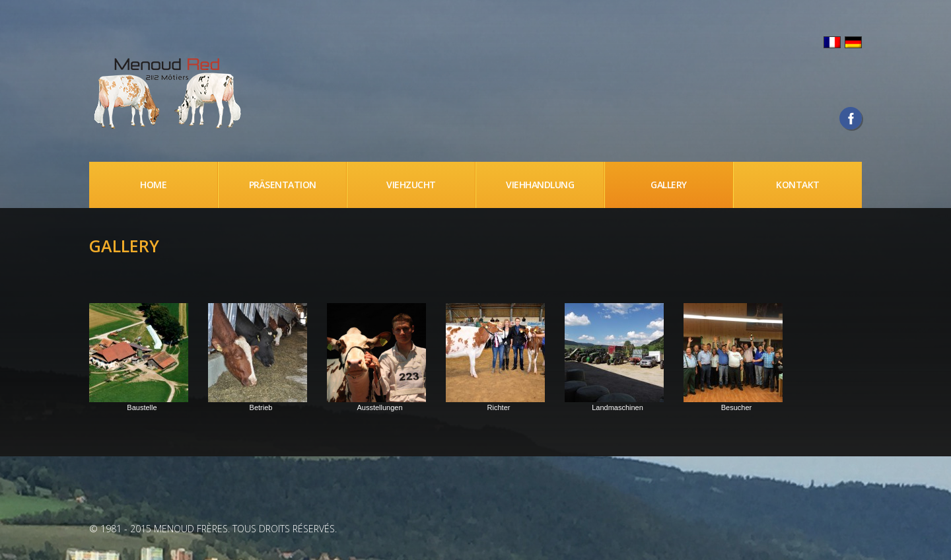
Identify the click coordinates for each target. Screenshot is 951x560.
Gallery (669, 185)
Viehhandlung (540, 185)
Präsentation (283, 185)
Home (153, 185)
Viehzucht (411, 185)
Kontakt (798, 185)
